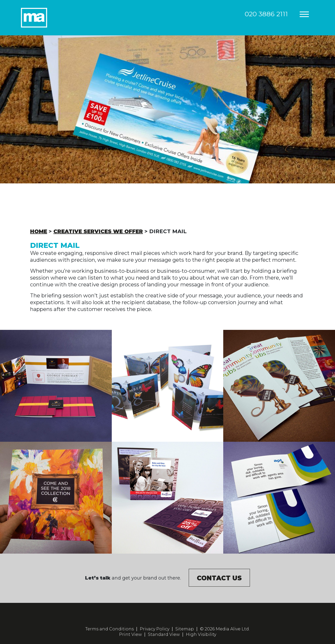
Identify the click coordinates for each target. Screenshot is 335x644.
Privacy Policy (155, 629)
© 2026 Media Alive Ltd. (225, 629)
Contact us (219, 578)
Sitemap (185, 629)
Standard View (164, 634)
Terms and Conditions (110, 629)
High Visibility (201, 634)
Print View (130, 634)
